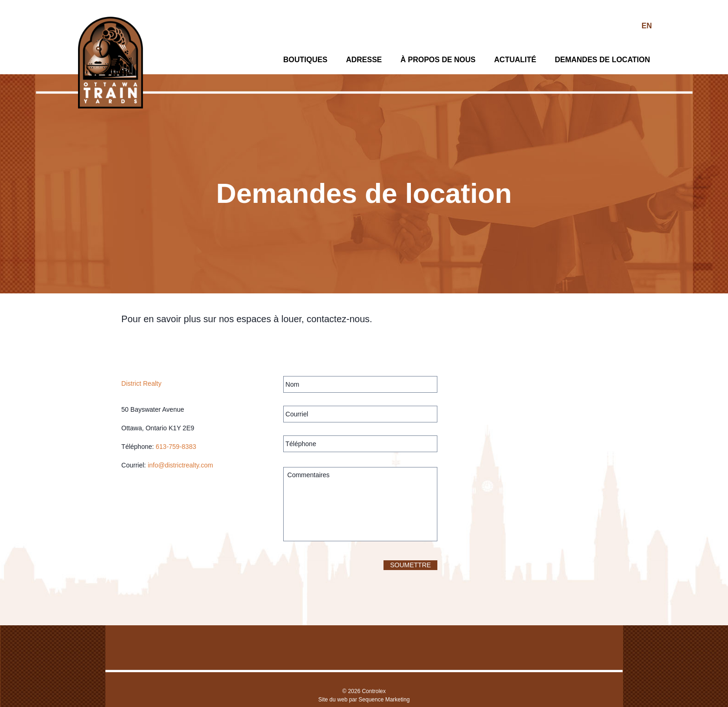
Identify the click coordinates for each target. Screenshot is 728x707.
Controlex (374, 691)
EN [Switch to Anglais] (647, 26)
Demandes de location (602, 60)
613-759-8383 (176, 447)
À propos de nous (438, 60)
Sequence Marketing (384, 700)
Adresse (364, 60)
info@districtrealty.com (180, 465)
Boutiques (305, 60)
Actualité (515, 60)
